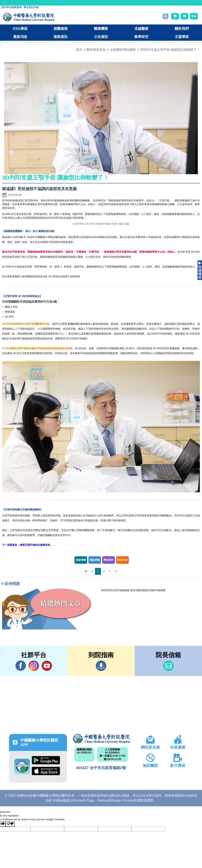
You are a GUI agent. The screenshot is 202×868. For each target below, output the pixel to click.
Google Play (46, 760)
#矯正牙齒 (124, 224)
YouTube (47, 666)
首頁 (79, 50)
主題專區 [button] (182, 37)
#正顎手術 (78, 224)
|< (86, 571)
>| (116, 571)
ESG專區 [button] (20, 29)
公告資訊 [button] (101, 37)
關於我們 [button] (182, 29)
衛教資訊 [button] (61, 37)
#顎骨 (114, 224)
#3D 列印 (90, 224)
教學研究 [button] (141, 37)
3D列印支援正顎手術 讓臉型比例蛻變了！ (170, 50)
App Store (46, 771)
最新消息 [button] (20, 37)
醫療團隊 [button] (101, 29)
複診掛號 (95, 560)
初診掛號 (81, 560)
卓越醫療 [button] (141, 29)
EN (194, 16)
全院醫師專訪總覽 (123, 50)
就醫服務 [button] (61, 29)
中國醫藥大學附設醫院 (101, 739)
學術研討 (109, 560)
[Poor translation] (10, 824)
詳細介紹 (122, 560)
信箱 (168, 666)
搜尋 (166, 16)
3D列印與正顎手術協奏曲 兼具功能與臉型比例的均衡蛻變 (133, 590)
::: (4, 3)
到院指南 (101, 666)
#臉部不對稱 (103, 224)
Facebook (21, 666)
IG (34, 666)
